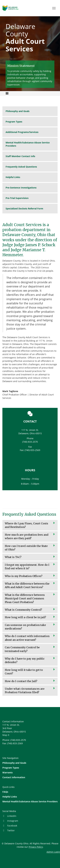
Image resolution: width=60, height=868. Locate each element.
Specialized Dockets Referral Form (24, 209)
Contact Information (14, 777)
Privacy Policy (36, 847)
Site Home (11, 8)
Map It (6, 735)
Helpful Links (13, 177)
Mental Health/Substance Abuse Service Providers (28, 144)
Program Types (14, 122)
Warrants (8, 772)
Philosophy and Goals (18, 111)
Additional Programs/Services (22, 132)
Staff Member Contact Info (20, 156)
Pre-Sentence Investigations (21, 188)
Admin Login (53, 852)
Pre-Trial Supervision (17, 198)
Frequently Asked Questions (21, 167)
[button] (30, 525)
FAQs (5, 792)
